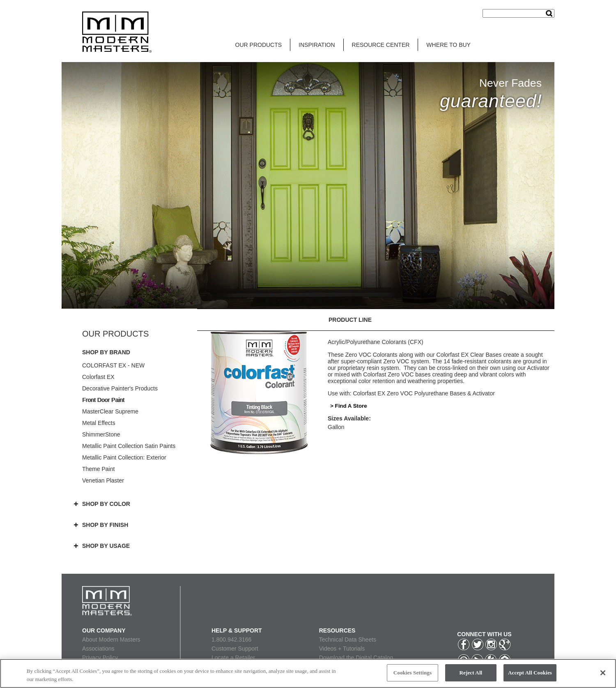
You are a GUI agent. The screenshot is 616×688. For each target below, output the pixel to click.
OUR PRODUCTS (259, 45)
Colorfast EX (98, 377)
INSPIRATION (317, 45)
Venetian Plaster (103, 480)
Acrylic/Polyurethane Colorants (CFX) (376, 342)
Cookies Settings (413, 673)
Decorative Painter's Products (120, 388)
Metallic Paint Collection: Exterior (124, 457)
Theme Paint (98, 469)
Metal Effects (99, 423)
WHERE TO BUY (448, 45)
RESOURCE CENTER (381, 45)
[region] (308, 673)
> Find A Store (349, 406)
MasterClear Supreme (110, 411)
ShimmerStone (101, 434)
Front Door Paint (103, 400)
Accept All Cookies (530, 673)
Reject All (471, 673)
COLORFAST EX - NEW (113, 365)
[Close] (603, 673)
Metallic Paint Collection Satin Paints (129, 446)
